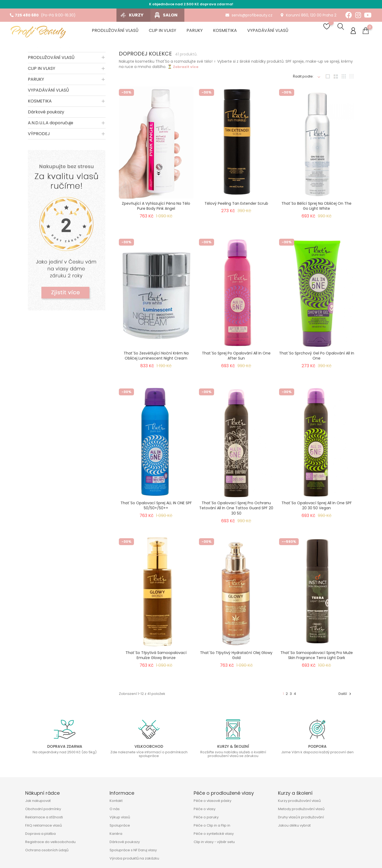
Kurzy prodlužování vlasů (299, 801)
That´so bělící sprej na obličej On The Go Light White (316, 208)
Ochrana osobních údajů (47, 850)
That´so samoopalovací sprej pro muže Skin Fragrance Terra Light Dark (317, 657)
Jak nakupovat (38, 801)
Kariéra (116, 834)
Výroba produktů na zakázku (134, 858)
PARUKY (36, 81)
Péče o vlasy (205, 809)
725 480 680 (24, 15)
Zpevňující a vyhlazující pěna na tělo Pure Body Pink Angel (156, 208)
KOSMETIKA (40, 103)
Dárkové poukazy (46, 114)
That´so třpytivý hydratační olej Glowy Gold (236, 657)
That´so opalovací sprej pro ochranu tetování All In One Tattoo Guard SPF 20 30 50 (236, 510)
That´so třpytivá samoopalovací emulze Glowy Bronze (156, 657)
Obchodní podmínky (43, 809)
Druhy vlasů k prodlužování (301, 817)
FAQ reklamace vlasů (44, 825)
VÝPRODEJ (39, 136)
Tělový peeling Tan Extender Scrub (236, 206)
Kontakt (116, 801)
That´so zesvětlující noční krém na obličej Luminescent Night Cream (156, 358)
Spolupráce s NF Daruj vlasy (133, 850)
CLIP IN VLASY (42, 70)
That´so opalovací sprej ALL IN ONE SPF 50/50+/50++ (156, 508)
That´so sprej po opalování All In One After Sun (236, 358)
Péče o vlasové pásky (212, 801)
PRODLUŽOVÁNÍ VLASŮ (51, 60)
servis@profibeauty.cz (249, 15)
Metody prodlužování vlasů (301, 809)
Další (346, 696)
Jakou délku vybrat (294, 825)
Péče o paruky (206, 817)
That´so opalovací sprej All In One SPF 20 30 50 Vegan (317, 508)
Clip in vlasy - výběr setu (214, 842)
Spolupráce (120, 825)
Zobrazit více (186, 69)
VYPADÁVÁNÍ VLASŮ (48, 92)
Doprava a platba (40, 834)
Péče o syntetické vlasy (214, 834)
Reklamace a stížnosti (44, 817)
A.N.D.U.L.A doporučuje (51, 125)
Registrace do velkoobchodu (50, 842)
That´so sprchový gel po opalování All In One (317, 358)
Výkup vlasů (120, 817)
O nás (115, 809)
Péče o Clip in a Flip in (212, 825)
